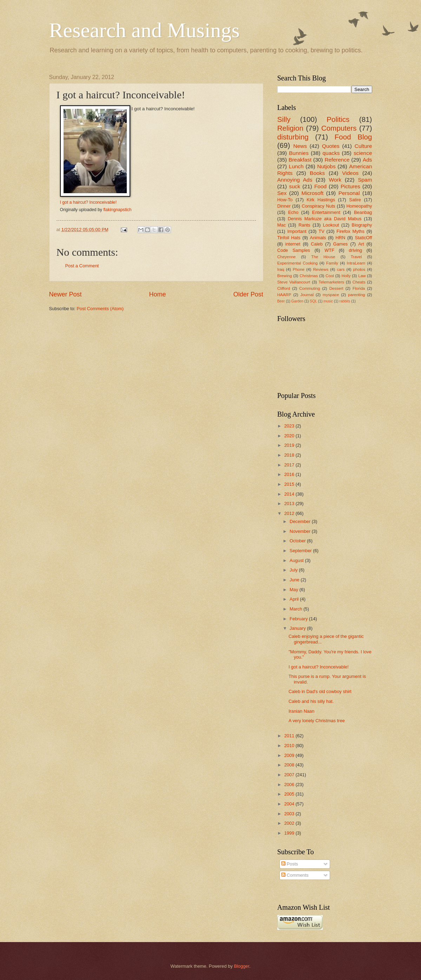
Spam (365, 180)
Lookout (331, 225)
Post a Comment (82, 266)
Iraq (281, 269)
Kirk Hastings (321, 200)
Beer (281, 301)
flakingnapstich (117, 210)
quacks (331, 153)
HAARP (284, 295)
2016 (290, 474)
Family (332, 263)
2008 (290, 765)
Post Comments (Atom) (100, 309)
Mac (282, 225)
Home (157, 294)
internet (293, 244)
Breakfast (300, 160)
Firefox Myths (350, 231)
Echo (293, 212)
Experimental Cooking (298, 263)
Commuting (310, 288)
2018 (290, 455)
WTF (329, 250)
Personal (349, 193)
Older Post (248, 294)
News (300, 146)
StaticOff (363, 238)
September (301, 551)
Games (341, 244)
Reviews (321, 269)
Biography (362, 225)
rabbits (345, 301)
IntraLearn (356, 263)
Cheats (359, 282)
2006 (290, 785)
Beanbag (363, 212)
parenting (356, 295)
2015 (290, 484)
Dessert (336, 288)
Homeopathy (359, 206)
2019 (290, 445)
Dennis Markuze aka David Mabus (324, 219)
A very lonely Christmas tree (317, 721)
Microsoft (313, 193)
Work (335, 180)
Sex (282, 193)
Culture (363, 146)
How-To (285, 200)
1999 (290, 833)
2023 (290, 426)
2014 (290, 494)
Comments (295, 875)
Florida (359, 288)
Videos (350, 173)
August (297, 560)
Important (297, 231)
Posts (290, 864)
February (299, 619)
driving (355, 250)
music (328, 301)
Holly (346, 276)
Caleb (317, 244)
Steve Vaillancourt (294, 282)
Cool (330, 276)
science (363, 153)
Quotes (331, 146)
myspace (331, 295)
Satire (355, 200)
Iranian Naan (302, 711)
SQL (313, 301)
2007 (290, 775)
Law (362, 276)
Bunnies (299, 153)
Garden (297, 301)
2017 (290, 465)
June (295, 580)
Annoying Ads (295, 180)
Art (361, 244)
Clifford (284, 288)
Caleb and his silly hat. (311, 701)
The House (323, 257)
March (297, 609)
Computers (339, 128)
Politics (338, 119)
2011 (290, 736)
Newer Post (65, 294)
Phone (299, 269)
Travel (356, 257)
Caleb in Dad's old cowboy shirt (320, 691)
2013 (290, 504)
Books (317, 173)
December (301, 521)
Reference (337, 160)
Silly (284, 119)
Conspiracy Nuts (318, 206)
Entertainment (326, 212)
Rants (304, 225)
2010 (290, 746)
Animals (318, 238)
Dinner (284, 206)
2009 (290, 755)
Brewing (285, 276)
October (298, 541)
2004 (290, 804)
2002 (290, 823)
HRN (340, 238)
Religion (290, 128)
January (298, 628)
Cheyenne (287, 257)
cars (341, 269)
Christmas (309, 276)
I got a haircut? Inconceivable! (88, 202)
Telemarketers (331, 282)
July (294, 570)
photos (359, 269)
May (295, 590)
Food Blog (353, 137)
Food (320, 186)
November (301, 531)
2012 (290, 513)
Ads (367, 160)
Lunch (296, 166)
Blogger (242, 966)
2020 (290, 436)
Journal (307, 295)
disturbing (293, 137)
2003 (290, 814)
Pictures (350, 186)
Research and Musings (144, 30)
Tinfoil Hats (289, 238)
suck (295, 186)
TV (321, 231)
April (295, 599)
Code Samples (294, 250)
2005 (290, 794)
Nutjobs (326, 166)
